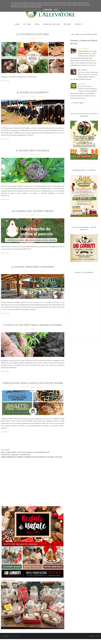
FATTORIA (27, 24)
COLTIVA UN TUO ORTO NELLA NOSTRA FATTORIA (33, 325)
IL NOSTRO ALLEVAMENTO (33, 92)
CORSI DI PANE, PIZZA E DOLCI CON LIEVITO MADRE (33, 383)
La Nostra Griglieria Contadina (33, 267)
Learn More (48, 10)
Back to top (95, 636)
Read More (5, 81)
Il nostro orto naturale (33, 151)
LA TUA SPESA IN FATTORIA (33, 34)
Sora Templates (14, 636)
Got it (56, 10)
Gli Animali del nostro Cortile (33, 211)
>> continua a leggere (77, 103)
